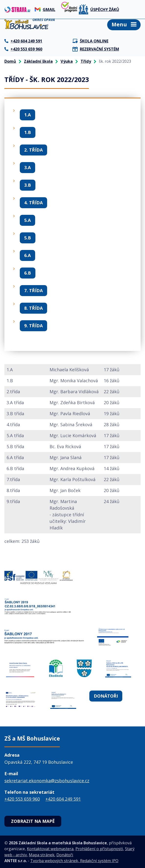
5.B (28, 238)
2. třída (33, 150)
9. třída (33, 326)
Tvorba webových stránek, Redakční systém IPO (74, 861)
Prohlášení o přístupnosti (99, 849)
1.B (28, 132)
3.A (27, 167)
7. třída (33, 290)
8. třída (33, 308)
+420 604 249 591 (63, 799)
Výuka (67, 61)
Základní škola (38, 61)
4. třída (33, 203)
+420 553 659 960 (22, 799)
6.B (28, 273)
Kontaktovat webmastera (50, 849)
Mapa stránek (42, 855)
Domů (10, 61)
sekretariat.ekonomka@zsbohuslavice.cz (47, 781)
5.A (27, 220)
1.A (27, 115)
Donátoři (106, 696)
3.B (28, 185)
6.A (27, 255)
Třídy (86, 61)
